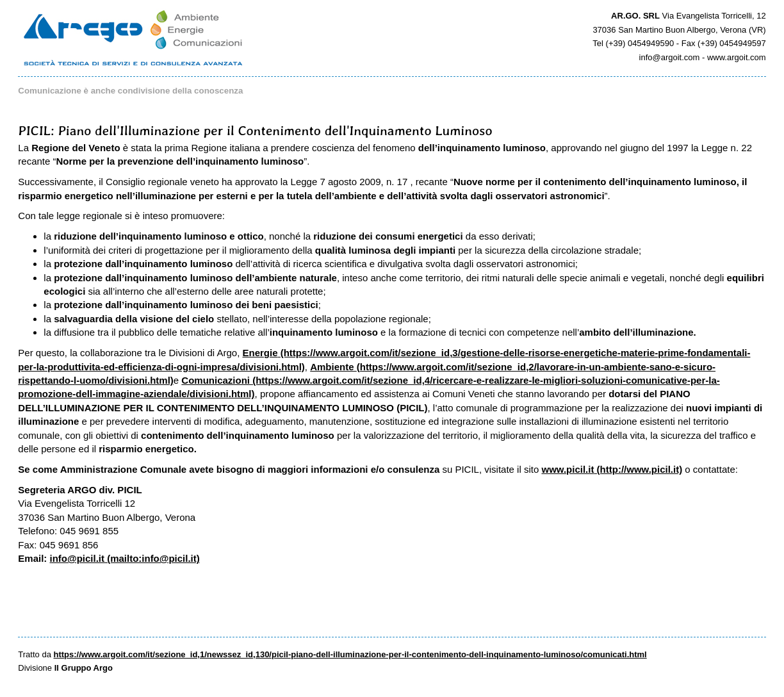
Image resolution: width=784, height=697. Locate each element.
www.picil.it (568, 469)
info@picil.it (77, 558)
